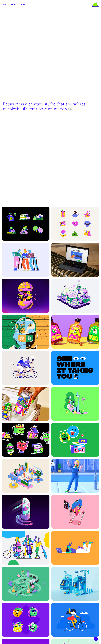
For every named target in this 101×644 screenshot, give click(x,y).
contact (14, 4)
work (5, 4)
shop (23, 4)
